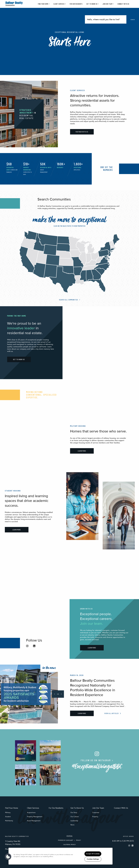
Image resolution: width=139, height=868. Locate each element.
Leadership (74, 821)
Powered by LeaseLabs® (66, 840)
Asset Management (34, 821)
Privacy (78, 840)
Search (133, 20)
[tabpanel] (69, 694)
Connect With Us (123, 4)
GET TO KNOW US (19, 359)
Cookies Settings (93, 859)
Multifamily (9, 821)
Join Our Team (108, 4)
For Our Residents (76, 4)
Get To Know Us (93, 4)
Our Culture (75, 817)
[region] (61, 856)
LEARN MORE (82, 451)
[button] (8, 857)
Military (8, 813)
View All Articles (113, 713)
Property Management (35, 817)
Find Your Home (44, 4)
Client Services (60, 4)
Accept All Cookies (93, 854)
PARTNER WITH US (82, 132)
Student (8, 817)
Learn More (82, 713)
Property (95, 817)
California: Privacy (69, 845)
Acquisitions (31, 813)
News (72, 825)
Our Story (74, 813)
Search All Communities (69, 300)
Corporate (96, 813)
